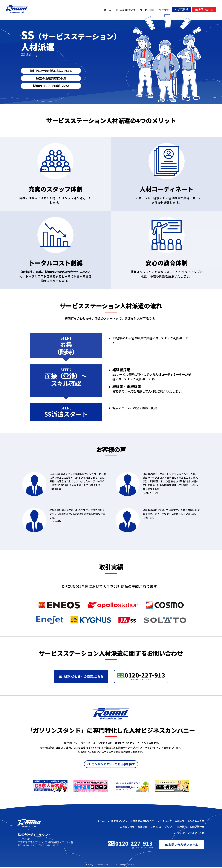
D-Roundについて (126, 10)
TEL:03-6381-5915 (28, 846)
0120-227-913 (141, 676)
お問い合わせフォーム (181, 845)
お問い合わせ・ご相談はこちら (81, 677)
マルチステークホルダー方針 (189, 833)
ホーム (108, 10)
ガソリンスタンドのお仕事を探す (111, 765)
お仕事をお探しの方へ (142, 821)
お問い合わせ (204, 9)
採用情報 (182, 9)
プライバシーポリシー (162, 827)
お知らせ (180, 821)
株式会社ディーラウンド (17, 10)
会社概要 (164, 10)
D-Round (109, 865)
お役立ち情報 (127, 827)
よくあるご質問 (196, 821)
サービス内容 (147, 10)
